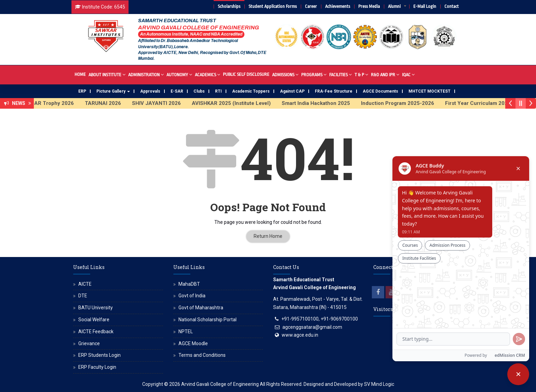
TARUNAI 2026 (108, 103)
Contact (452, 6)
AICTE (85, 284)
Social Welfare (94, 320)
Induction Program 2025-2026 (403, 103)
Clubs (199, 91)
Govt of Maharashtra (201, 308)
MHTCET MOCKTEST (430, 91)
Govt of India (192, 296)
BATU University (96, 308)
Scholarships (229, 6)
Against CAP (292, 91)
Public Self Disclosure (246, 74)
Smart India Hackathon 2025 (321, 103)
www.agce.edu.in (300, 335)
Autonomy (179, 74)
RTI (218, 91)
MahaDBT (189, 284)
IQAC (408, 74)
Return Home (268, 236)
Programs (314, 74)
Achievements (338, 6)
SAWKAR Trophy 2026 (52, 103)
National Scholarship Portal (207, 320)
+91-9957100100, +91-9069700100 (320, 319)
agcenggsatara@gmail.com (312, 327)
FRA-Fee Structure (334, 91)
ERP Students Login (99, 355)
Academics (207, 74)
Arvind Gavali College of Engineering (220, 384)
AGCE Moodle (193, 343)
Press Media (369, 6)
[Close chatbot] (518, 374)
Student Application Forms (273, 6)
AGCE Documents (380, 91)
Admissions (285, 74)
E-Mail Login (425, 6)
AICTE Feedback (96, 332)
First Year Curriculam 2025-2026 (491, 103)
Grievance (89, 343)
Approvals (150, 91)
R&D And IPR (385, 74)
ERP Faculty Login (97, 367)
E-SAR (177, 91)
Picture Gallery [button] (113, 91)
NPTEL (186, 332)
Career (311, 6)
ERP (82, 91)
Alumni (394, 6)
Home (80, 74)
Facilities (340, 74)
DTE (83, 296)
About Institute (107, 74)
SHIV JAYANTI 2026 (162, 103)
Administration (146, 74)
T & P (361, 74)
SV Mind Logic (379, 384)
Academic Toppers (251, 91)
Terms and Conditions (202, 355)
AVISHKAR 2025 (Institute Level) (237, 103)
